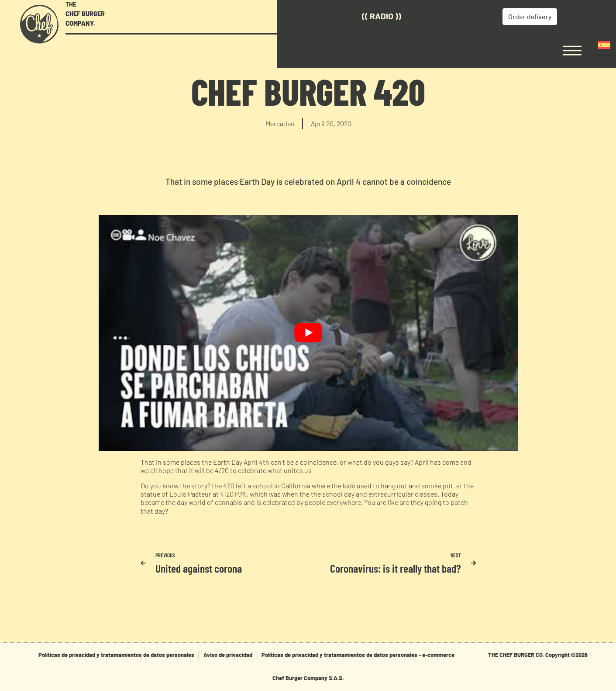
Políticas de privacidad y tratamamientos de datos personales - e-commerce (358, 655)
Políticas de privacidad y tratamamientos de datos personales (116, 655)
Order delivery (475, 16)
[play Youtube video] (308, 333)
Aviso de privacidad (228, 655)
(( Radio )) (328, 16)
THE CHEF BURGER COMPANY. (85, 14)
